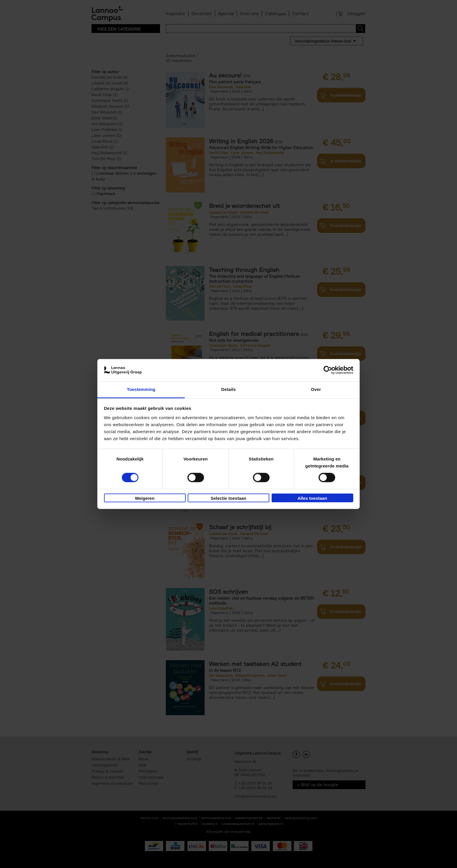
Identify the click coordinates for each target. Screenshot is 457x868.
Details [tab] (228, 389)
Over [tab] (316, 389)
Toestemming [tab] (141, 389)
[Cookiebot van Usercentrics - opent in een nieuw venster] (328, 370)
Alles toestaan (312, 498)
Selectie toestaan (229, 498)
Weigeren (145, 498)
